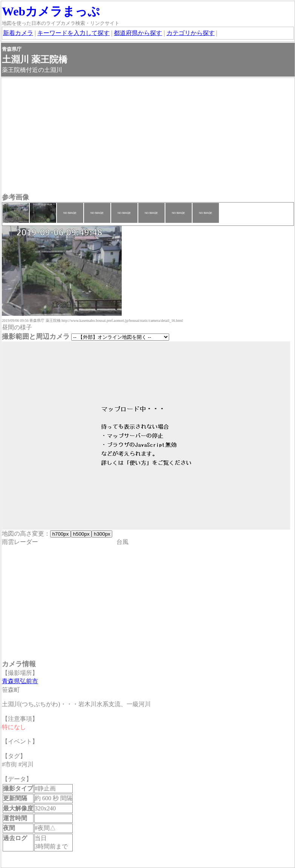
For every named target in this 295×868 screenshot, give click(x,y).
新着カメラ (18, 33)
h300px (102, 534)
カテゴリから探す (191, 33)
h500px (81, 534)
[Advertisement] (148, 136)
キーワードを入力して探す (73, 33)
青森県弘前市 (20, 681)
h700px (60, 534)
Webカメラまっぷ (51, 11)
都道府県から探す (138, 33)
